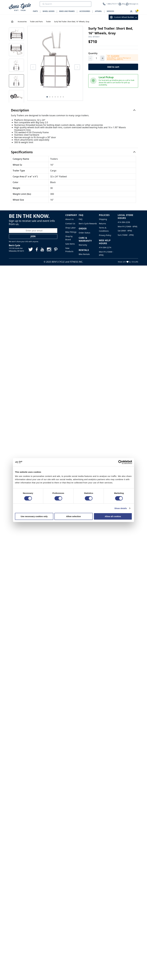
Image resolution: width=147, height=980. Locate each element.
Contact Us (70, 224)
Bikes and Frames (67, 11)
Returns (103, 224)
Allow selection (73, 516)
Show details (121, 508)
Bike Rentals (84, 254)
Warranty (83, 245)
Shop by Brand (69, 238)
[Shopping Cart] (136, 12)
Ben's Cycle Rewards (88, 224)
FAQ (81, 219)
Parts (35, 11)
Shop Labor (71, 228)
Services (110, 11)
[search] (64, 4)
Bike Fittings (71, 232)
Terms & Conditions (104, 229)
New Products (69, 250)
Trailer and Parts (36, 22)
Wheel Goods (49, 11)
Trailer (49, 22)
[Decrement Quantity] (90, 58)
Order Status (84, 233)
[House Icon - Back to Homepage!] (13, 22)
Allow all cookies (113, 516)
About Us (70, 219)
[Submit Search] (43, 4)
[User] (131, 12)
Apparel (98, 11)
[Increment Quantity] (102, 58)
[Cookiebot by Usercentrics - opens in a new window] (120, 462)
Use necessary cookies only (34, 516)
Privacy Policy (105, 235)
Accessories (85, 11)
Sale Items (70, 244)
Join (33, 236)
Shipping (103, 219)
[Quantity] (96, 58)
